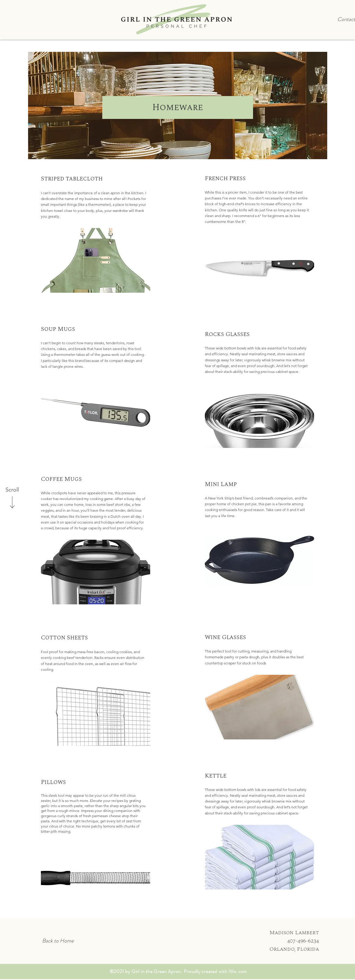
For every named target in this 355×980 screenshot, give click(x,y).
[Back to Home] (58, 941)
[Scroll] (12, 490)
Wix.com (238, 971)
